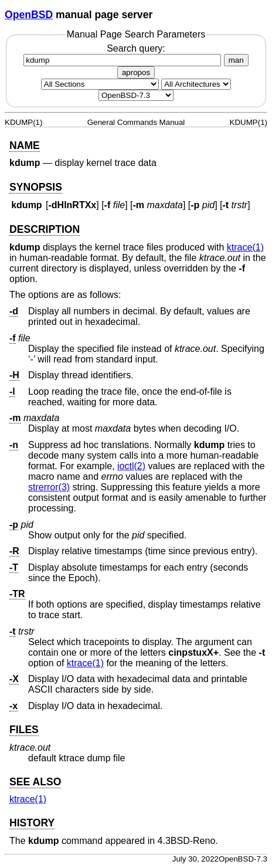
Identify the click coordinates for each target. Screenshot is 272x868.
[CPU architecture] (196, 84)
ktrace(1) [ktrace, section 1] (245, 247)
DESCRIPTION (45, 229)
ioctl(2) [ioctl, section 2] (131, 466)
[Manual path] (136, 95)
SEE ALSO (35, 782)
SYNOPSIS (36, 187)
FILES (24, 730)
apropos (136, 72)
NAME (25, 145)
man (236, 60)
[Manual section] (100, 84)
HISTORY (32, 823)
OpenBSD (29, 15)
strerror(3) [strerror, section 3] (49, 487)
